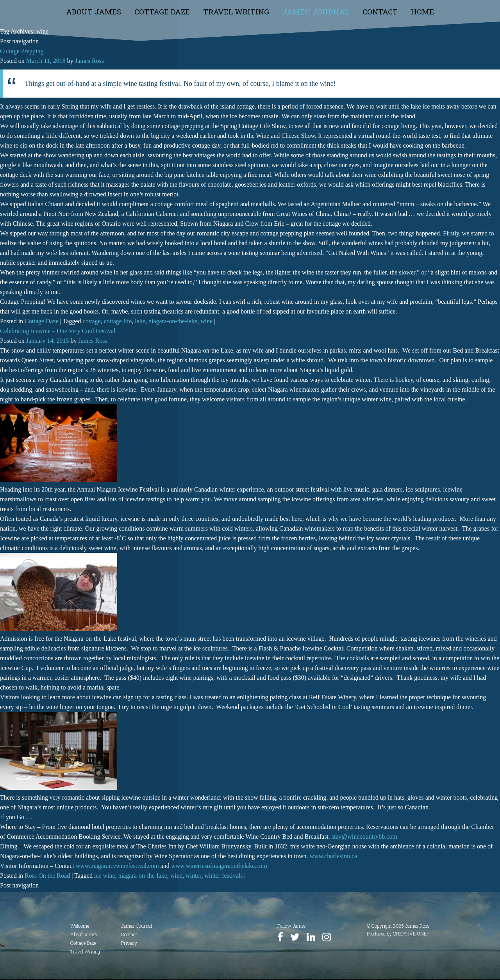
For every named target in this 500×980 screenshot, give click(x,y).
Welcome (80, 926)
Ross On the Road (47, 876)
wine (206, 321)
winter (193, 876)
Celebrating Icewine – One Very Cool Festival (58, 331)
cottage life (118, 321)
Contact (380, 12)
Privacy (129, 943)
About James (94, 12)
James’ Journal (316, 12)
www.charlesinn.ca (334, 856)
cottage (92, 321)
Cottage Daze (162, 12)
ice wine (105, 876)
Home (422, 12)
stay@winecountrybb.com (364, 837)
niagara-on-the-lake (173, 321)
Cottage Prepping (22, 51)
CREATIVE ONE (411, 934)
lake (140, 321)
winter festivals (223, 876)
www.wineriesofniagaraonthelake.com (219, 866)
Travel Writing (236, 12)
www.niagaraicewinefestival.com (117, 866)
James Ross (89, 61)
